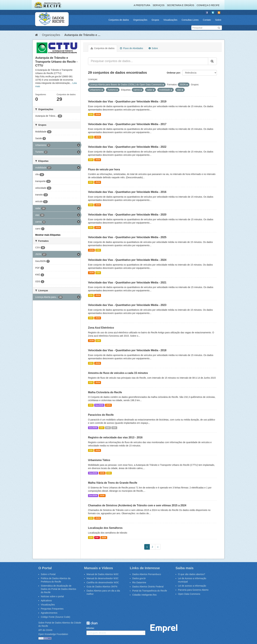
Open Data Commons (189, 594)
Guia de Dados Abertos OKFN (102, 587)
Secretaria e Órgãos (181, 5)
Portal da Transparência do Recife (150, 591)
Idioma (90, 628)
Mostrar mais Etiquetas (48, 235)
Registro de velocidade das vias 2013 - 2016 (115, 437)
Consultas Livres (190, 20)
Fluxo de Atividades (131, 48)
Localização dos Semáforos (105, 528)
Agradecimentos (49, 613)
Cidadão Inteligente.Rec (144, 595)
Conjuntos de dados (119, 20)
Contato (207, 20)
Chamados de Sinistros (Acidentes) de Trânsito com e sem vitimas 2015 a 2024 (137, 505)
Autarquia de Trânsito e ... (82, 35)
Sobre (218, 20)
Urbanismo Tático (99, 460)
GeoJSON (99, 405)
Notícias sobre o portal (52, 596)
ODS (114, 428)
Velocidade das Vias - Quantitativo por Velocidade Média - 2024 (127, 260)
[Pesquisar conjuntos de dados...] (148, 61)
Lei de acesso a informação (192, 586)
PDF (97, 537)
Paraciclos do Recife (101, 415)
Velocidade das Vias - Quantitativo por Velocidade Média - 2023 (127, 305)
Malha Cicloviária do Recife (105, 392)
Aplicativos (46, 601)
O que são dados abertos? (192, 574)
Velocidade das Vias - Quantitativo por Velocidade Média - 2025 (127, 237)
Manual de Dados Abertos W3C (103, 574)
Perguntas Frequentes (52, 609)
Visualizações (170, 20)
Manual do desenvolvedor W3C (103, 578)
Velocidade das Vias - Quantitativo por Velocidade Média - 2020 (127, 215)
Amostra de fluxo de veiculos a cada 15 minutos (118, 373)
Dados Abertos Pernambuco (147, 574)
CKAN (92, 623)
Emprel (164, 628)
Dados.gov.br (139, 578)
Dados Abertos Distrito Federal (148, 587)
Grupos (155, 20)
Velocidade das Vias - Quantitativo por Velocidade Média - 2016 (127, 192)
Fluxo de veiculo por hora (104, 169)
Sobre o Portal (48, 574)
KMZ (108, 428)
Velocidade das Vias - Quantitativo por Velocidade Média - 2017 (127, 124)
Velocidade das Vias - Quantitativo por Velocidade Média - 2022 (127, 147)
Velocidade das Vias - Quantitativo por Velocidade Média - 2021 (127, 283)
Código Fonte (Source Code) (55, 617)
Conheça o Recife (208, 5)
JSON (98, 114)
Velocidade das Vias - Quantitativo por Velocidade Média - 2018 (127, 350)
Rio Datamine (139, 582)
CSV (91, 114)
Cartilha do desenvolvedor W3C (103, 582)
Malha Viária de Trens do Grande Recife (113, 483)
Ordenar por (173, 73)
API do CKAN (45, 630)
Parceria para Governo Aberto (193, 590)
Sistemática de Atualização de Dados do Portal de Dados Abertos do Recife (59, 589)
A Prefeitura (142, 5)
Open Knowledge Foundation (53, 634)
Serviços (159, 5)
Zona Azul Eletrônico (101, 328)
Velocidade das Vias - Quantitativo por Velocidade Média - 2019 (127, 102)
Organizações (140, 20)
